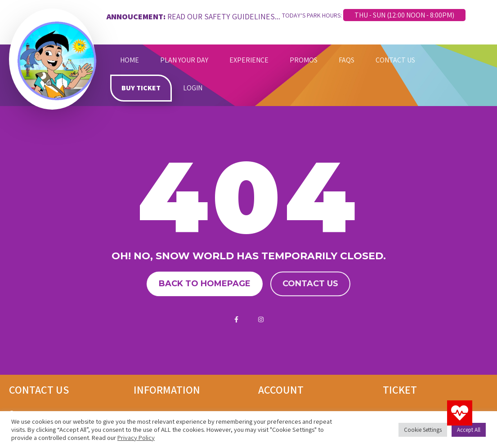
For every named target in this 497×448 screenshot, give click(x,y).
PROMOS (304, 60)
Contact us (310, 284)
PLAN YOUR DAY (184, 60)
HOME (130, 60)
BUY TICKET (141, 88)
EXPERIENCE (249, 60)
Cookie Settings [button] (423, 430)
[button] (460, 413)
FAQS (347, 60)
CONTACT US (395, 60)
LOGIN (193, 88)
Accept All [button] (469, 430)
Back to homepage (205, 284)
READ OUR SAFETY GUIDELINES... (224, 16)
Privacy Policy (136, 437)
